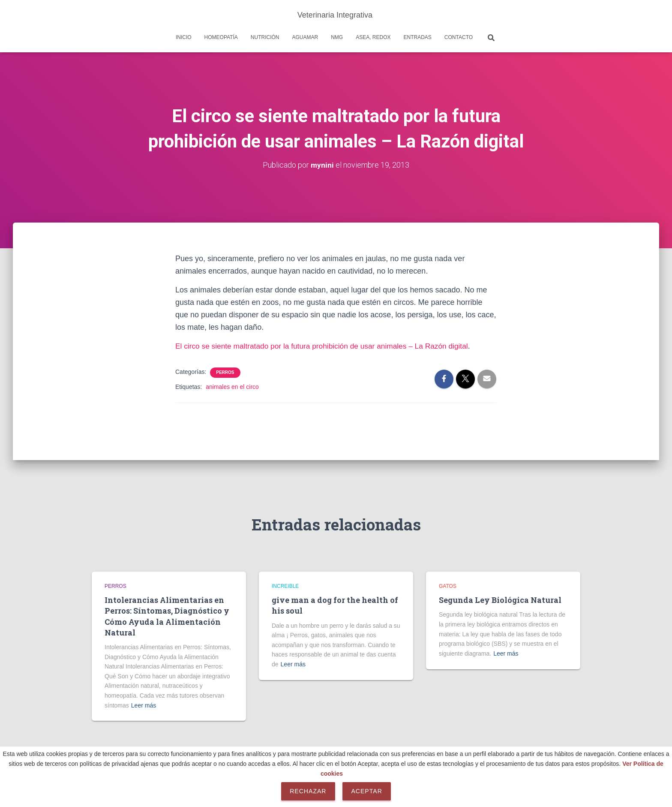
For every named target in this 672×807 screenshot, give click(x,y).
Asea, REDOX (373, 37)
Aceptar (366, 791)
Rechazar (308, 791)
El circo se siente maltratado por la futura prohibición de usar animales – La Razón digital (327, 346)
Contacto (459, 37)
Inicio (184, 37)
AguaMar (305, 37)
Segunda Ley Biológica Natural (500, 600)
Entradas (418, 37)
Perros (225, 372)
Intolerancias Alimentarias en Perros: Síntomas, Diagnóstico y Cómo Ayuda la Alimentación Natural (167, 616)
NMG (337, 37)
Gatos (448, 586)
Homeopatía (221, 37)
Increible (285, 586)
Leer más (144, 705)
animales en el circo (232, 387)
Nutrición (265, 37)
